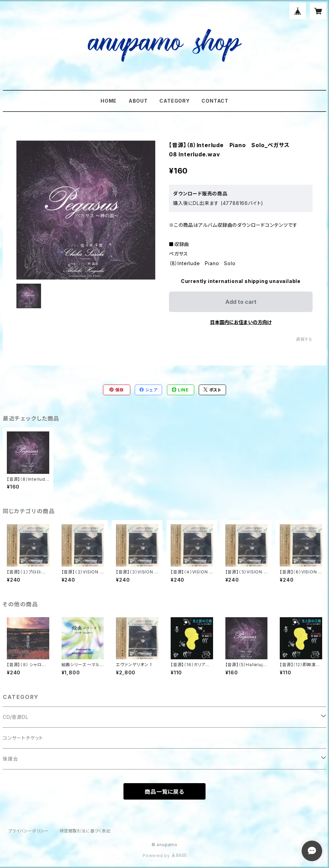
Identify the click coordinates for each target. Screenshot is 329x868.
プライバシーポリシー (28, 831)
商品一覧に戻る (164, 792)
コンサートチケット (23, 738)
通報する (304, 339)
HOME (109, 101)
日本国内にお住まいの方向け (241, 322)
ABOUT (138, 101)
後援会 (10, 759)
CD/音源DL (16, 717)
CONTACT (215, 101)
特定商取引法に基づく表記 (85, 831)
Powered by (164, 856)
